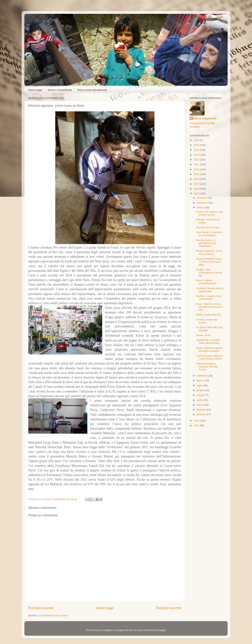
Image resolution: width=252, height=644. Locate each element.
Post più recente (41, 608)
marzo (200, 405)
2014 (197, 421)
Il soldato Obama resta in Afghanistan (210, 290)
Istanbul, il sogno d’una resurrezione (209, 297)
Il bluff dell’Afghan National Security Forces (207, 367)
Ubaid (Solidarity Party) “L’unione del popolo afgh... (209, 262)
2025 (197, 145)
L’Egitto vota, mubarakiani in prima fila (209, 273)
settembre (202, 376)
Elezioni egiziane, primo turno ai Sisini (209, 252)
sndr (140, 630)
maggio (201, 395)
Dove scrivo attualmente (92, 90)
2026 (197, 140)
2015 (197, 193)
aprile (200, 400)
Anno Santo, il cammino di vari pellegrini (209, 234)
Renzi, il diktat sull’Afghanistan (206, 282)
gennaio (201, 414)
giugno (201, 390)
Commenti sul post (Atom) (54, 616)
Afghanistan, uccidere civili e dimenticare (208, 342)
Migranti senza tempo (208, 227)
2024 (197, 150)
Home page (35, 90)
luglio (200, 385)
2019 (197, 174)
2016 (197, 189)
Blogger (161, 630)
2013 (197, 425)
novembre (202, 203)
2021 (197, 164)
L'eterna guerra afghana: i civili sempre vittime (210, 357)
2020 (197, 169)
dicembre (202, 198)
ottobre (201, 208)
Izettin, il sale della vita (208, 315)
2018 (197, 179)
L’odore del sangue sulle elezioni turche (210, 213)
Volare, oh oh (203, 335)
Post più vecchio (169, 608)
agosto (201, 380)
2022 (197, 160)
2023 (197, 155)
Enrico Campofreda (60, 90)
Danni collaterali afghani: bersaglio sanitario (210, 349)
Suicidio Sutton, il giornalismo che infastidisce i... (206, 243)
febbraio (201, 410)
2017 (197, 184)
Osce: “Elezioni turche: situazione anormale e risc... (210, 307)
